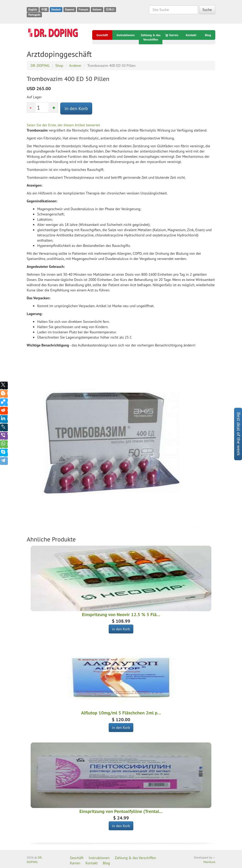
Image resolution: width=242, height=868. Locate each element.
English (33, 9)
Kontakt (191, 35)
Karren (172, 35)
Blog (208, 35)
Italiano (97, 9)
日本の (110, 9)
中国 (44, 9)
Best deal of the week (239, 434)
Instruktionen (126, 35)
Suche (207, 10)
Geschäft (102, 35)
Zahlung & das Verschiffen (151, 37)
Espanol (70, 9)
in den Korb (76, 108)
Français (83, 9)
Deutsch (56, 9)
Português (34, 15)
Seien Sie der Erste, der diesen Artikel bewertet (63, 125)
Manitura (209, 862)
